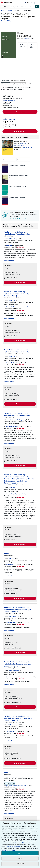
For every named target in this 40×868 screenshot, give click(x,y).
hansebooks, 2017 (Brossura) (17, 197)
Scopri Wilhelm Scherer (18, 219)
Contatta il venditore (9, 260)
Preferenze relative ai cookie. (23, 843)
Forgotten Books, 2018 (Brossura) (19, 175)
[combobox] (22, 7)
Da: (22, 45)
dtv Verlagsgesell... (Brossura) (17, 186)
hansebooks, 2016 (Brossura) (17, 165)
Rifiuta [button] (20, 858)
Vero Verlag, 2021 (27, 148)
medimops (9, 245)
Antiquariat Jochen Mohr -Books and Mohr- (19, 494)
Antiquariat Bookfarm (13, 363)
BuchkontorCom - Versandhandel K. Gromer (20, 307)
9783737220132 (19, 146)
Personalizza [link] (20, 864)
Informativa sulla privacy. (9, 850)
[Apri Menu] (4, 7)
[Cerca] (37, 7)
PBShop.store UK (11, 565)
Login (32, 3)
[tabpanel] (19, 87)
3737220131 (24, 144)
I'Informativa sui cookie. (13, 846)
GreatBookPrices (11, 623)
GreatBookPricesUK (12, 677)
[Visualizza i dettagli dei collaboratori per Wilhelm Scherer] (7, 21)
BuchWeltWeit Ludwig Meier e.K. (16, 785)
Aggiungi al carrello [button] (20, 112)
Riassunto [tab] (5, 80)
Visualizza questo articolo (9, 100)
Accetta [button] (20, 853)
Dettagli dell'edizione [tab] (18, 80)
